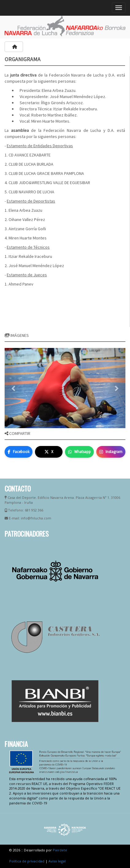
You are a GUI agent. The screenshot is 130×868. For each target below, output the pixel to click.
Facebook (19, 452)
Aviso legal (57, 861)
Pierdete (60, 850)
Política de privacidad (27, 861)
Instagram (111, 452)
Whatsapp (79, 452)
